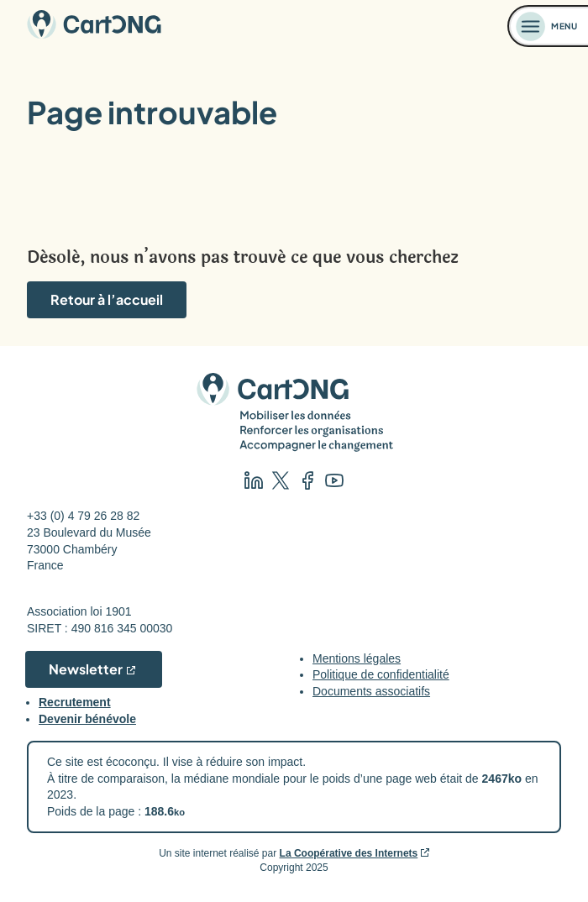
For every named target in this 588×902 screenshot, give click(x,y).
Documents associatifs (371, 691)
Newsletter (86, 669)
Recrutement (75, 702)
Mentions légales (357, 658)
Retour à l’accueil (107, 299)
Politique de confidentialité (381, 674)
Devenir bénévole (87, 719)
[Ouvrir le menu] (549, 26)
